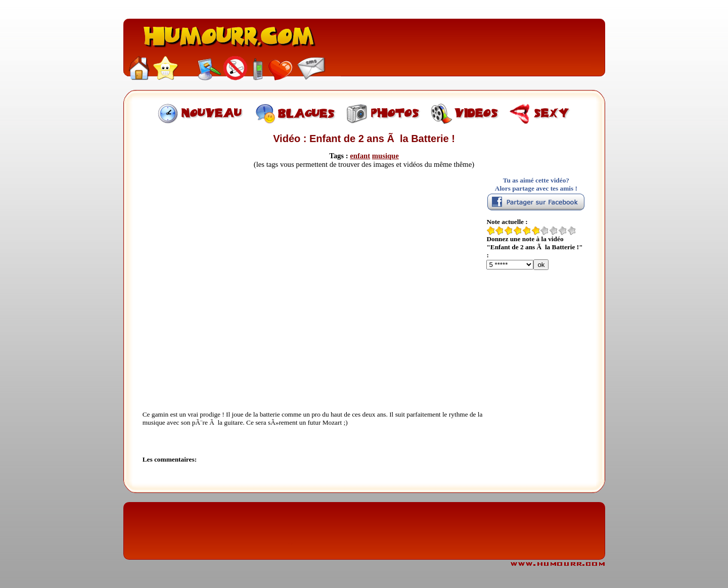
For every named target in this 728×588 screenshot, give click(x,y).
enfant (360, 156)
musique (385, 156)
